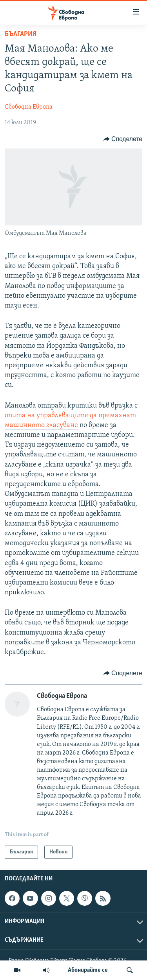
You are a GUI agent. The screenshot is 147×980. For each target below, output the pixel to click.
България (21, 34)
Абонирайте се (88, 970)
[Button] (123, 139)
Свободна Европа (29, 107)
